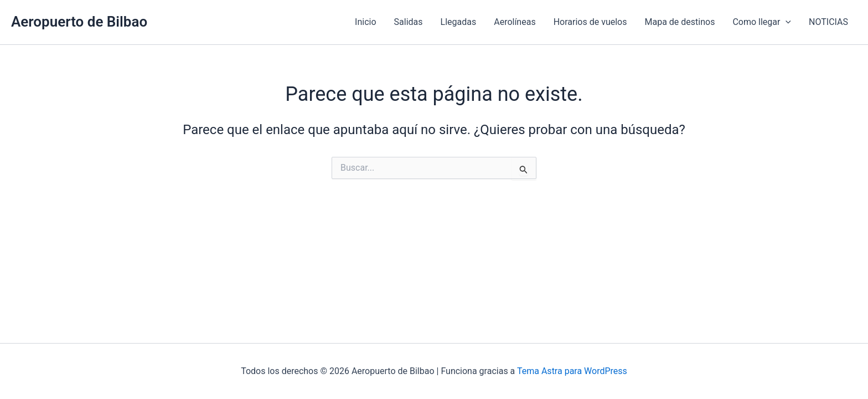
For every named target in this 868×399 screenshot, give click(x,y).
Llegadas (459, 22)
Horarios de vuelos (590, 22)
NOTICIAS (828, 22)
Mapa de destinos (680, 22)
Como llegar (762, 22)
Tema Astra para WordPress (572, 371)
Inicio (365, 22)
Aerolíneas (515, 22)
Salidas (409, 22)
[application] (786, 22)
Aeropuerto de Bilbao (79, 22)
